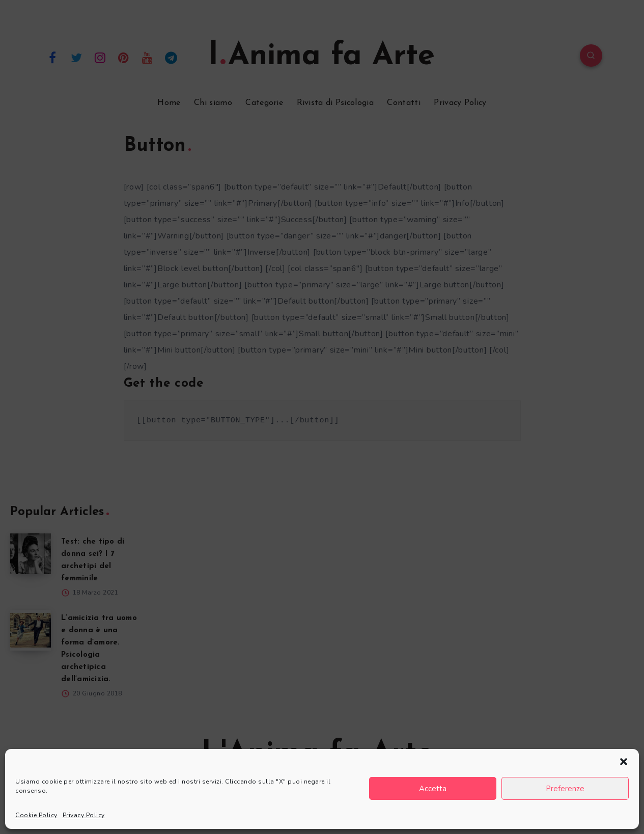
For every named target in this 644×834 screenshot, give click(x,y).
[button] (624, 762)
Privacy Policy (84, 815)
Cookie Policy (36, 815)
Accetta (433, 789)
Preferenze (565, 789)
